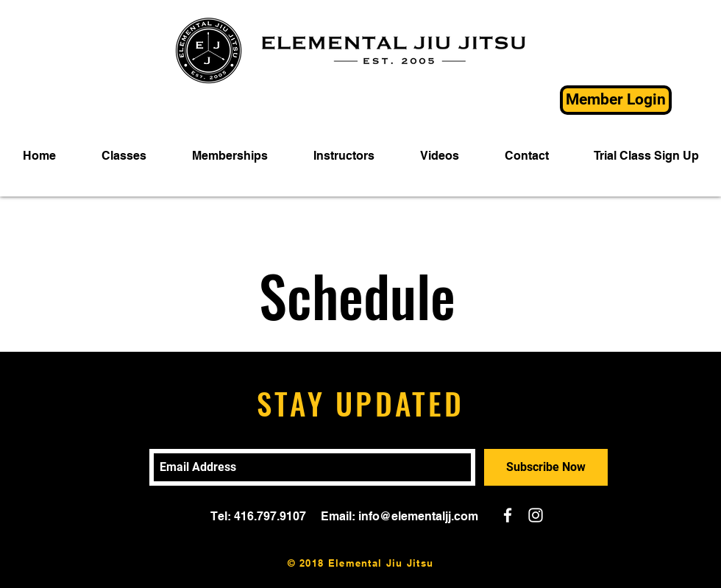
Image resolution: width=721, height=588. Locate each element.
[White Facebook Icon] (508, 515)
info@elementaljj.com (418, 516)
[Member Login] (616, 100)
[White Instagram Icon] (536, 515)
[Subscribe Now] (546, 467)
